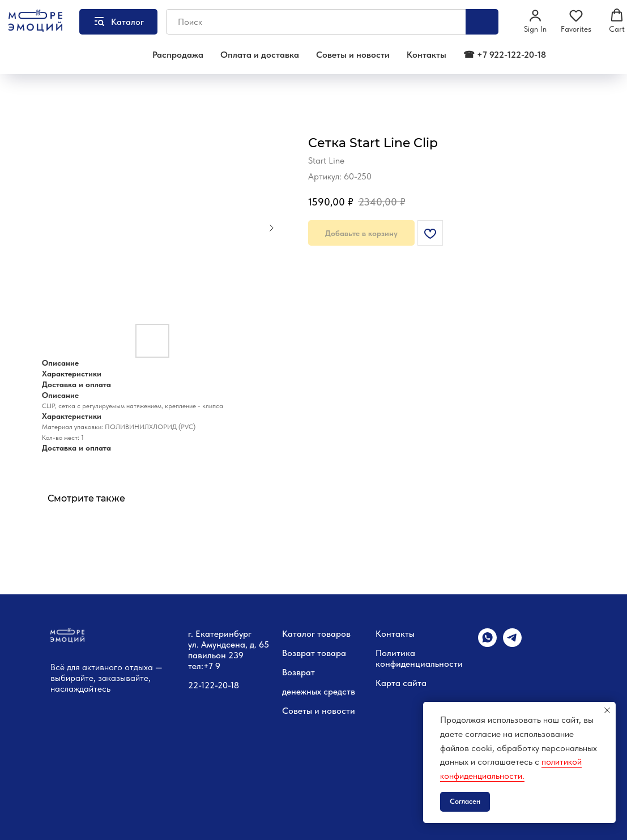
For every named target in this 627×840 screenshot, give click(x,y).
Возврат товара (314, 653)
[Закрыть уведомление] (607, 710)
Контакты (426, 55)
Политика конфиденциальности (419, 658)
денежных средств (319, 691)
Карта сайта (401, 683)
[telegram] (512, 644)
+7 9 (212, 666)
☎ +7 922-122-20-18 (505, 55)
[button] (535, 21)
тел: (196, 666)
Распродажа (178, 55)
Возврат (298, 672)
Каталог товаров (316, 634)
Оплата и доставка (260, 55)
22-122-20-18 (214, 685)
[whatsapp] (487, 644)
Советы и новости (353, 55)
